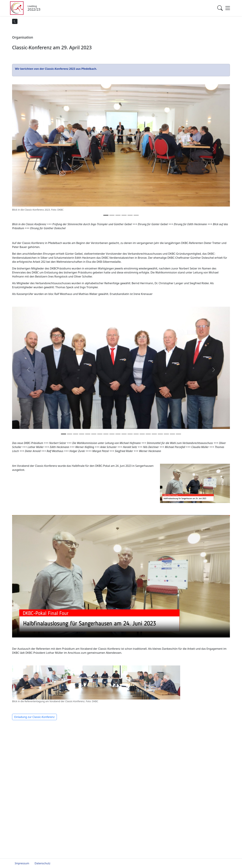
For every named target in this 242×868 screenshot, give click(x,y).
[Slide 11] (130, 434)
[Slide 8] (112, 434)
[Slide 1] (112, 215)
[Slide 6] (100, 434)
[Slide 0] (106, 215)
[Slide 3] (124, 215)
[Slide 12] (136, 434)
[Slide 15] (154, 434)
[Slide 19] (178, 434)
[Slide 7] (106, 434)
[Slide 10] (124, 434)
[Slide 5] (136, 215)
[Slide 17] (166, 434)
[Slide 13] (142, 434)
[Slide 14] (148, 434)
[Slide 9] (118, 434)
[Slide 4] (130, 215)
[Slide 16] (160, 434)
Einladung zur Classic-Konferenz (34, 717)
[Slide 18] (172, 434)
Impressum (22, 863)
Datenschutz (43, 863)
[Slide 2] (118, 215)
